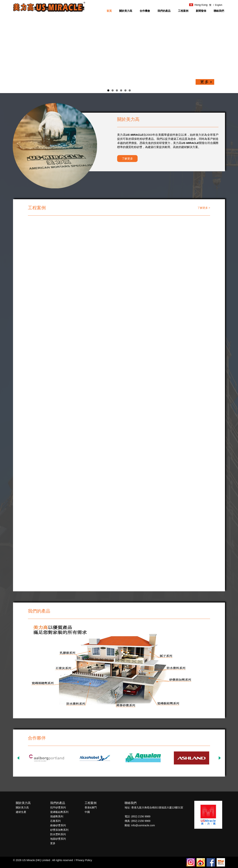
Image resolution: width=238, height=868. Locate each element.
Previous (19, 758)
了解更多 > (204, 208)
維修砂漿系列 (58, 825)
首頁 (109, 11)
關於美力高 (126, 11)
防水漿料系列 (58, 834)
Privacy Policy (84, 860)
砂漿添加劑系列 (59, 830)
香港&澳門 (91, 807)
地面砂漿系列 (58, 839)
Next (219, 758)
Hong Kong (198, 5)
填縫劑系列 (57, 816)
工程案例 (183, 11)
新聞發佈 (201, 11)
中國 (87, 812)
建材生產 (21, 812)
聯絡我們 (219, 11)
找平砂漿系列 (58, 807)
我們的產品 (164, 11)
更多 (53, 843)
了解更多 (127, 159)
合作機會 (145, 11)
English (218, 5)
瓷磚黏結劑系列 (59, 812)
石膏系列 (55, 821)
